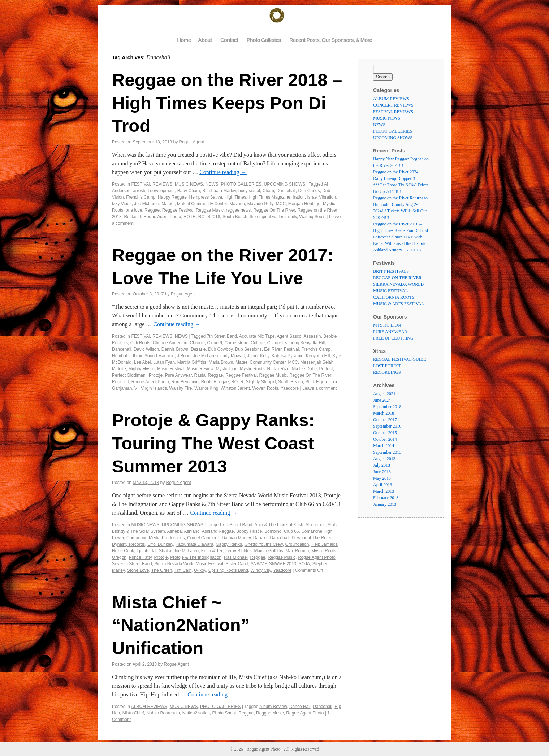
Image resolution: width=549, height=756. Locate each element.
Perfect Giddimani (129, 375)
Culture (258, 343)
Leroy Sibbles (239, 551)
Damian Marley (236, 538)
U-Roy (200, 570)
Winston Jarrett (235, 388)
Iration (299, 197)
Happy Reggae (172, 197)
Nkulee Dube (304, 369)
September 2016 (387, 426)
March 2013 (384, 491)
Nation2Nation (196, 713)
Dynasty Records (128, 544)
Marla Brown (221, 362)
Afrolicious (315, 525)
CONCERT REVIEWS (393, 105)
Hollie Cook (123, 551)
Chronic (197, 343)
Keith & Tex (212, 551)
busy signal (249, 191)
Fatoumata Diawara (194, 544)
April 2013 (382, 485)
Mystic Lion (226, 369)
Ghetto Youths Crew (264, 544)
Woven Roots (265, 388)
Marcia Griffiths (192, 362)
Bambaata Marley (219, 191)
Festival (291, 349)
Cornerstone (237, 343)
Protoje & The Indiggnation (196, 557)
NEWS (212, 184)
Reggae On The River (274, 210)
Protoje (156, 375)
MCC (281, 204)
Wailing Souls (312, 217)
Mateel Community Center (202, 204)
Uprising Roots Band (228, 570)
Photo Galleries (263, 40)
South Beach (235, 217)
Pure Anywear (178, 375)
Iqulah (142, 551)
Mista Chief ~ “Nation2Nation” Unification (181, 625)
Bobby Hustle (249, 531)
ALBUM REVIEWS (149, 707)
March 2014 (384, 446)
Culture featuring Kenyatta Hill (296, 343)
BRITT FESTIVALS (391, 271)
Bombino (273, 531)
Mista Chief (133, 713)
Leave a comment (319, 388)
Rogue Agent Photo (162, 217)
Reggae (152, 210)
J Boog (184, 356)
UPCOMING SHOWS (285, 184)
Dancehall (286, 191)
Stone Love (138, 570)
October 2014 (385, 439)
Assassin (312, 336)
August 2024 (384, 394)
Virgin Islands (154, 388)
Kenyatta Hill (318, 356)
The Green (162, 570)
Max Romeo (297, 551)
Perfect (326, 369)
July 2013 (382, 465)
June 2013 (382, 472)
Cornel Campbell (203, 538)
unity (292, 217)
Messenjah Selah (317, 362)
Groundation (297, 544)
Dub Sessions (248, 349)
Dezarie (198, 349)
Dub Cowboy (220, 349)
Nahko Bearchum (163, 713)
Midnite (119, 369)
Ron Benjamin (185, 382)
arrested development (154, 191)
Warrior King (206, 388)
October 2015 (385, 433)
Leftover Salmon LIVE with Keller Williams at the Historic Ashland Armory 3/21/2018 (400, 243)
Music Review (200, 369)
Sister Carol (237, 564)
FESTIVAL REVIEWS (152, 184)
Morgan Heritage (304, 204)
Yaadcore (290, 388)
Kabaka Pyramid (288, 356)
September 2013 (387, 452)
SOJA (304, 564)
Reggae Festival (178, 210)
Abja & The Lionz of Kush (279, 525)
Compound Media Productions (155, 538)
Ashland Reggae (218, 531)
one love (134, 210)
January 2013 (385, 504)
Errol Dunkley (160, 544)
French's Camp (141, 197)
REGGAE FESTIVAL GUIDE (400, 359)
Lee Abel (142, 362)
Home (184, 40)
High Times (235, 197)
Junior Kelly (258, 356)
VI (136, 388)
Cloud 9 (215, 343)
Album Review (273, 707)
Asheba (175, 531)
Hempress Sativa (206, 197)
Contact (229, 40)
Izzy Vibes (122, 204)
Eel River (273, 349)
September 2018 (387, 407)
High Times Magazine (269, 197)
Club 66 (291, 531)
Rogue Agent (192, 142)
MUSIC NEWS (189, 184)
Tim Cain (183, 570)
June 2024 (382, 400)
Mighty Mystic (141, 369)
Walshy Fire (181, 388)
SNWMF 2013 (283, 564)
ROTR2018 (209, 217)
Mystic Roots (252, 369)
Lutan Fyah (164, 362)
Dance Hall (300, 707)
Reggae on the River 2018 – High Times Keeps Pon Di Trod (227, 103)
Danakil (260, 538)
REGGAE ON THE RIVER (397, 278)
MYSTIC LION (387, 325)
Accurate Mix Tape (257, 336)
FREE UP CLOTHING (393, 338)
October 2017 (385, 420)
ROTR (190, 217)
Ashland (192, 531)
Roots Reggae (215, 382)
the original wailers (267, 217)
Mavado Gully (260, 204)
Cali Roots (140, 343)
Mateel (168, 204)
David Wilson (146, 349)
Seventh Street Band (132, 564)
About (205, 40)
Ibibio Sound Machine (154, 356)
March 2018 (384, 413)
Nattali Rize (278, 369)
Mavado (237, 204)
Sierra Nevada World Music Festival (189, 564)
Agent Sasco (289, 336)
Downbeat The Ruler (311, 538)
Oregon (119, 557)
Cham (268, 191)
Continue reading (223, 172)
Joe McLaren (146, 204)
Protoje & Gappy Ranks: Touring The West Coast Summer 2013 (213, 443)
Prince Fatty (140, 557)
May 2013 (382, 478)
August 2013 (384, 459)
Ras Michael (236, 557)
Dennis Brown (175, 349)
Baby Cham (189, 191)
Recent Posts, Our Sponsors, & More (331, 40)
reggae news (239, 210)
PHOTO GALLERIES (241, 184)
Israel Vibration (321, 197)
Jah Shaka (161, 551)
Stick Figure (317, 382)
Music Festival (171, 369)
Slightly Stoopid (261, 382)
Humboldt (121, 356)
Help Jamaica (325, 544)
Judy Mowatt (232, 356)
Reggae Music (210, 210)
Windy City (261, 570)
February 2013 (386, 498)
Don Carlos (309, 191)
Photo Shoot (224, 713)
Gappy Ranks (229, 544)
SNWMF (259, 564)
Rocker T (132, 217)
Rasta (200, 375)
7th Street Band (222, 336)
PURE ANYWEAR (390, 332)
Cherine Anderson (170, 343)
